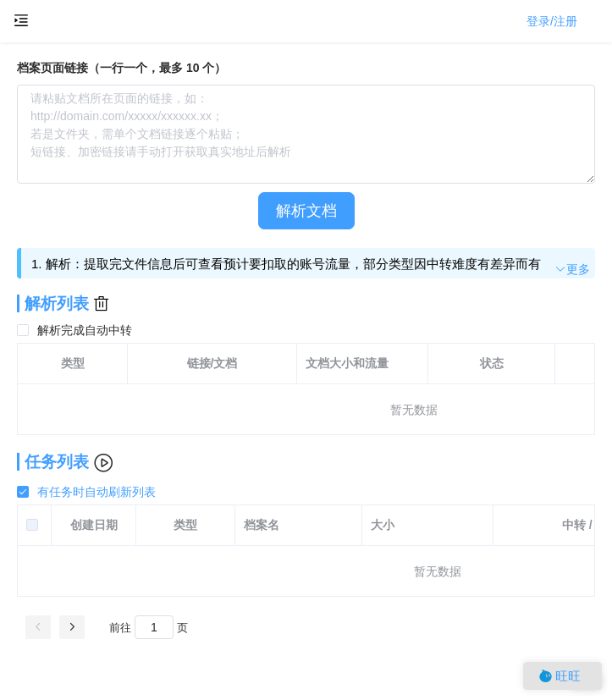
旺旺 (560, 676)
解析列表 (57, 303)
